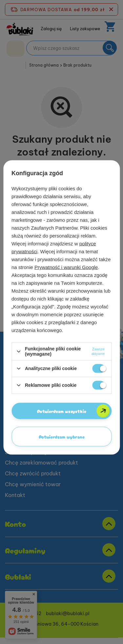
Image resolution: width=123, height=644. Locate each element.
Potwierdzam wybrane (62, 436)
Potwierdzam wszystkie (62, 411)
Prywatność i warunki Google (66, 267)
